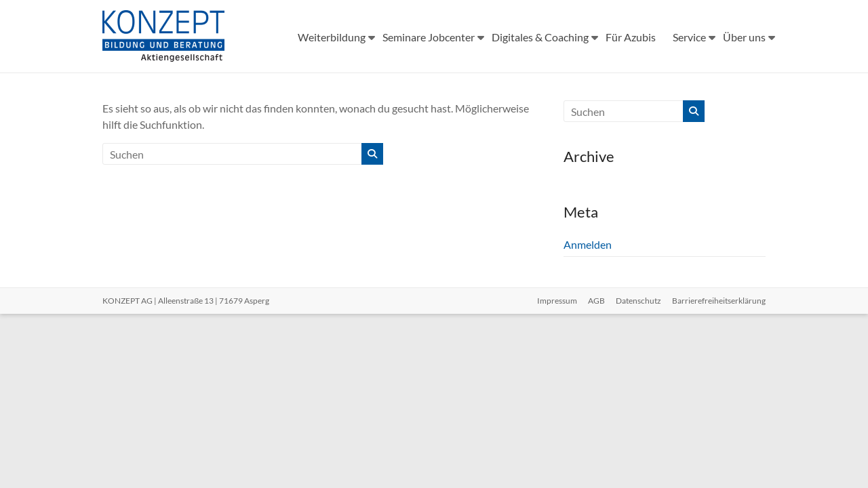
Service (689, 37)
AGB (596, 301)
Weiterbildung (332, 37)
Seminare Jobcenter (429, 37)
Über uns (744, 37)
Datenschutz (638, 301)
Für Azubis (631, 37)
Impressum (557, 301)
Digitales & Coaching (540, 37)
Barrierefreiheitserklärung (719, 301)
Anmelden (588, 244)
